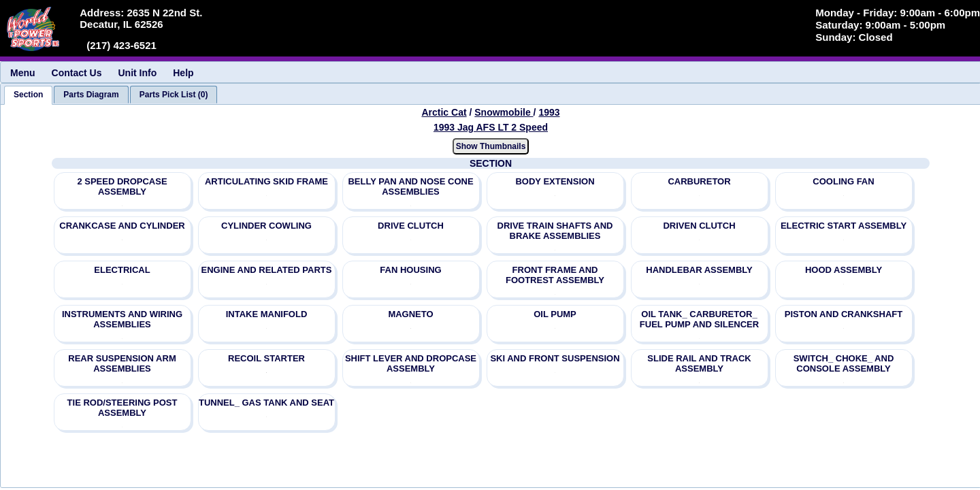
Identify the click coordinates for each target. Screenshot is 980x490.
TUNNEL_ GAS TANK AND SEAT (266, 403)
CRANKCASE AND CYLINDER (122, 226)
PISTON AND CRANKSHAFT (844, 314)
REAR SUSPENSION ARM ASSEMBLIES (122, 363)
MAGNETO (410, 314)
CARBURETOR (699, 181)
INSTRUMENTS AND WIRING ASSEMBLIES (122, 319)
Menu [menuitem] (23, 73)
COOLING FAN (843, 181)
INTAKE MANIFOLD (267, 314)
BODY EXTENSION (555, 181)
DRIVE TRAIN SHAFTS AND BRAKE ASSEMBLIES (555, 231)
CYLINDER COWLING (266, 226)
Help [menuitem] (183, 73)
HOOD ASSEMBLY (844, 270)
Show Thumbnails (491, 146)
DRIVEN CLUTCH (699, 226)
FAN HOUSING (410, 270)
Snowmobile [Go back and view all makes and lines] (504, 112)
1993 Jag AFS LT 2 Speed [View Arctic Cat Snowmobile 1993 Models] (491, 127)
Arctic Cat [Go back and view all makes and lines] (444, 112)
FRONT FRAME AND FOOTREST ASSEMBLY (555, 275)
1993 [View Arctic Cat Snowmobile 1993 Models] (549, 112)
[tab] (28, 95)
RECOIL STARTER (266, 358)
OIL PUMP (555, 314)
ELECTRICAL (122, 270)
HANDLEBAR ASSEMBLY (699, 270)
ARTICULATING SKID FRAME (266, 181)
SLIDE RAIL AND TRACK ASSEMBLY (699, 363)
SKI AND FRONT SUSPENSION (555, 358)
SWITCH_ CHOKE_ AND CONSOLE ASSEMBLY (844, 363)
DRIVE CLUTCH (411, 226)
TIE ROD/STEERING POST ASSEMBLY (122, 408)
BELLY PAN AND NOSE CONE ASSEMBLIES (410, 186)
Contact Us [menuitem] (77, 73)
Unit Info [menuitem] (137, 73)
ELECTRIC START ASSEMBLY (844, 226)
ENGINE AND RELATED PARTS (267, 270)
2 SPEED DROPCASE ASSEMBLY (122, 186)
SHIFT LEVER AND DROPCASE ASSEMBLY (411, 363)
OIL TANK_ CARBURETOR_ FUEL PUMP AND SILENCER (699, 319)
